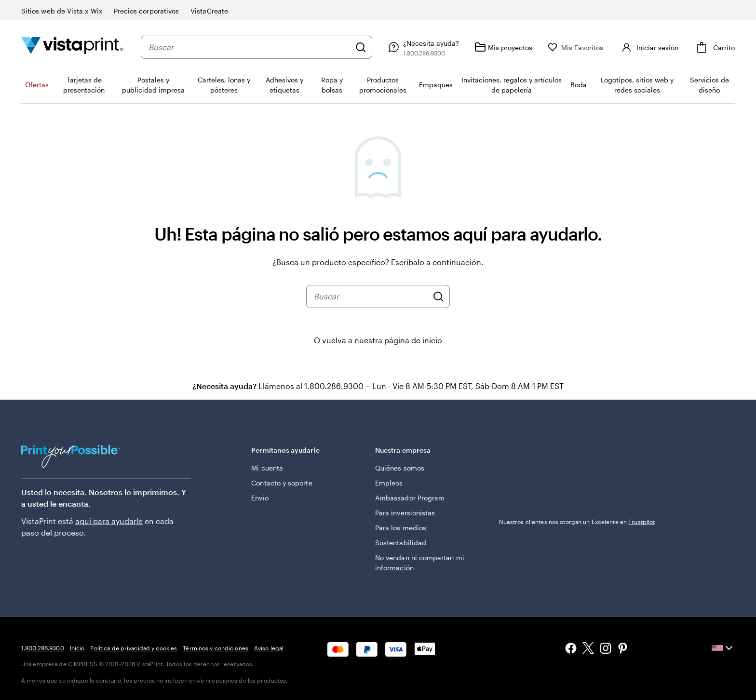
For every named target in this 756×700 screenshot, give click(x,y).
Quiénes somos (400, 468)
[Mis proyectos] (503, 47)
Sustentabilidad (401, 543)
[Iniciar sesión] (649, 47)
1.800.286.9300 (43, 648)
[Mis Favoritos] (576, 47)
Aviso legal (269, 648)
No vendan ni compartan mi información (420, 563)
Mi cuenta (267, 468)
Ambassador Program (410, 498)
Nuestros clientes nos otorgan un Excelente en (577, 522)
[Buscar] (361, 47)
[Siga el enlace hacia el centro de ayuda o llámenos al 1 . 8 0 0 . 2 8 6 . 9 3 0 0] (422, 47)
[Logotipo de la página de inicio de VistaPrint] (72, 47)
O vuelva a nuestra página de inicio (378, 340)
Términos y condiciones (216, 648)
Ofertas (37, 85)
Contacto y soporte (282, 483)
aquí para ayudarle (109, 521)
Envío (260, 498)
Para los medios (401, 528)
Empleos (389, 483)
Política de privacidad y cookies (134, 648)
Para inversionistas (405, 513)
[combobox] (249, 47)
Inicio (77, 648)
